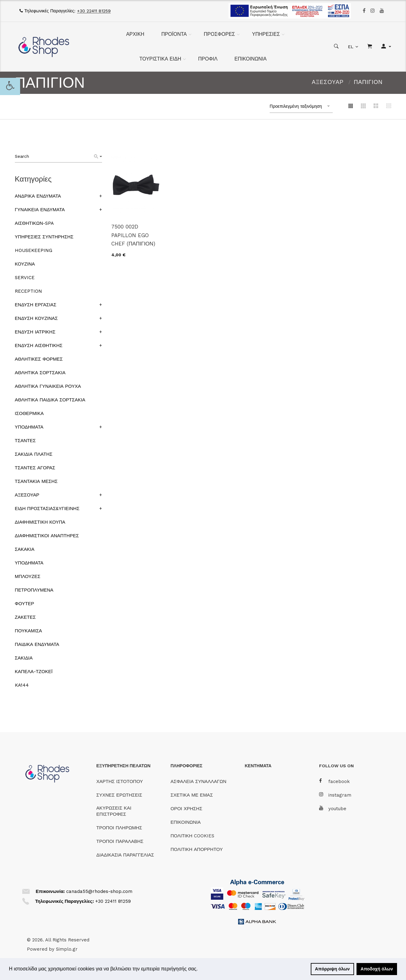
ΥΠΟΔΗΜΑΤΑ (29, 427)
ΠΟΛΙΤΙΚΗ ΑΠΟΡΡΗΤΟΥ (197, 849)
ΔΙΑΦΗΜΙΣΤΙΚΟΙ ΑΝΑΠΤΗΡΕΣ (47, 536)
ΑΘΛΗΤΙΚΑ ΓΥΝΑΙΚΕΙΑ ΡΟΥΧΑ (48, 386)
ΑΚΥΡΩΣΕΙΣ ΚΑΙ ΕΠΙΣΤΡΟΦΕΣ (114, 811)
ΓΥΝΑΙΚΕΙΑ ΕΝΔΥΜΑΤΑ (40, 210)
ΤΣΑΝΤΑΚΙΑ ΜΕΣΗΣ (36, 481)
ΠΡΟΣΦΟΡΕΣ (219, 34)
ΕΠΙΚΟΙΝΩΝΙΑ (250, 59)
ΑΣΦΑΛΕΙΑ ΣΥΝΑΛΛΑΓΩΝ (199, 781)
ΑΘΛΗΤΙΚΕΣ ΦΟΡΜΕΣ (39, 359)
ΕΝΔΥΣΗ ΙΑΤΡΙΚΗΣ (35, 332)
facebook (334, 781)
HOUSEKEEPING (34, 250)
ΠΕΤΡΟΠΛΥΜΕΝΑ (34, 590)
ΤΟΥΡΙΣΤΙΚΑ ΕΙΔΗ (160, 59)
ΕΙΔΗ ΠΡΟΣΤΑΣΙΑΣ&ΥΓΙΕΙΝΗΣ (47, 509)
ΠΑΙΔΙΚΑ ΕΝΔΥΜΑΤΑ (37, 644)
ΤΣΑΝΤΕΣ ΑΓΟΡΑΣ (35, 468)
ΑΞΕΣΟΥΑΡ (328, 82)
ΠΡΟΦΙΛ (208, 59)
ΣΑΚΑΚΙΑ (25, 549)
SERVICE (25, 278)
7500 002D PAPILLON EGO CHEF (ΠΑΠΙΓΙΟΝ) (133, 235)
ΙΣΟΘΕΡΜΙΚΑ (29, 413)
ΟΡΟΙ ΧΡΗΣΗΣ (187, 809)
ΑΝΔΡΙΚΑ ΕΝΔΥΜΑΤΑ (38, 196)
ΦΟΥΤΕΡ (24, 604)
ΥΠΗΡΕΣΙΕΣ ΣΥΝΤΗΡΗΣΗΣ (44, 237)
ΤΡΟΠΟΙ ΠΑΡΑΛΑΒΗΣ (120, 841)
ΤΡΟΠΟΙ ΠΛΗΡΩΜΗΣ (119, 828)
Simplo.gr (67, 949)
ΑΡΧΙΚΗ (135, 34)
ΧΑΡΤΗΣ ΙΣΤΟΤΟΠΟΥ (120, 781)
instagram (335, 795)
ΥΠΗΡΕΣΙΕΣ (266, 34)
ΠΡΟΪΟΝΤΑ (174, 34)
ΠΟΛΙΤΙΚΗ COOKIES (193, 836)
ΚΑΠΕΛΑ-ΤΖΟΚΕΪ (34, 672)
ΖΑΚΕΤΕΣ (25, 617)
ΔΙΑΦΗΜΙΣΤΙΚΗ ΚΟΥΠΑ (40, 522)
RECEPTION (28, 291)
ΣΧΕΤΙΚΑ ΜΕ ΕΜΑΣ (192, 795)
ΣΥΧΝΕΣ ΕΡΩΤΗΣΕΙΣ (119, 795)
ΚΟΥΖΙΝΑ (25, 264)
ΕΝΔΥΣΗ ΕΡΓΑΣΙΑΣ (36, 305)
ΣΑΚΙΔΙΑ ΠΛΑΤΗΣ (34, 454)
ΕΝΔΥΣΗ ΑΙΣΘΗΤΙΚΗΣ (39, 346)
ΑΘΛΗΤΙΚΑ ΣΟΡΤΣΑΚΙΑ (40, 373)
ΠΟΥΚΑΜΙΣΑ (28, 631)
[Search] (98, 157)
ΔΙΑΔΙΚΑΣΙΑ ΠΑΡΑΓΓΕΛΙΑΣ (125, 855)
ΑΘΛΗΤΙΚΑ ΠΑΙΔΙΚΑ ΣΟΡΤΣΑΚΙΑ (50, 400)
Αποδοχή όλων (377, 969)
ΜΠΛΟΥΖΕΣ (28, 576)
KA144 (22, 685)
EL (351, 47)
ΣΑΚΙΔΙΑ (24, 658)
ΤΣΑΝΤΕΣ (25, 441)
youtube (333, 808)
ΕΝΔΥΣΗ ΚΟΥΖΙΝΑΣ (36, 318)
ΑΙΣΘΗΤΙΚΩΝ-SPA (34, 223)
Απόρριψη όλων (332, 969)
